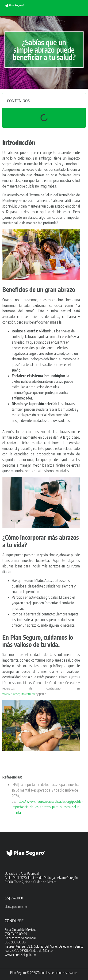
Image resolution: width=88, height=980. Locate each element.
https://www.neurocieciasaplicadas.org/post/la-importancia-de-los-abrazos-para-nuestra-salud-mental (47, 807)
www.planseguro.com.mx (19, 694)
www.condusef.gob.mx (20, 955)
